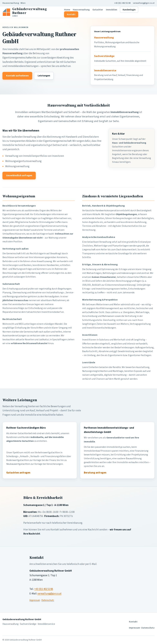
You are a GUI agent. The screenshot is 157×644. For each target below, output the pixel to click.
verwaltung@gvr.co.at (144, 3)
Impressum (35, 600)
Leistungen (44, 76)
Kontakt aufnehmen (17, 76)
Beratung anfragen (95, 473)
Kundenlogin (129, 10)
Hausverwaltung (81, 10)
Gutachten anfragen (18, 473)
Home (67, 10)
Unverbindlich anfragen (19, 175)
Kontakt (71, 14)
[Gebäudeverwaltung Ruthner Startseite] (32, 12)
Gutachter (98, 10)
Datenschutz (48, 600)
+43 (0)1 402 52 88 (122, 3)
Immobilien (112, 10)
